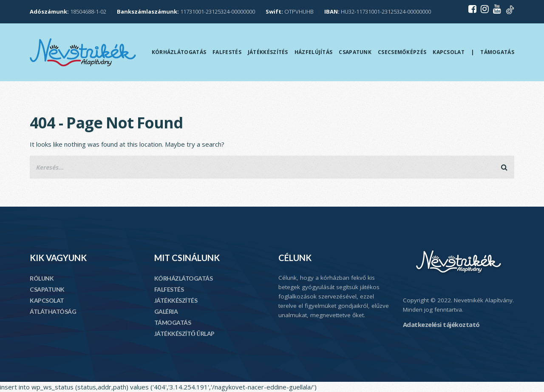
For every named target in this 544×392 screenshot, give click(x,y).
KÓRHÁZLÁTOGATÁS (184, 278)
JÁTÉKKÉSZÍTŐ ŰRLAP (184, 334)
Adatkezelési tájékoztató (441, 324)
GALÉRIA (166, 311)
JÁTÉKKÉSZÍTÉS (176, 300)
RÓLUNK (42, 278)
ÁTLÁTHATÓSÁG (53, 311)
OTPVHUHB (290, 11)
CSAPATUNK (47, 289)
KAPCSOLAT (47, 300)
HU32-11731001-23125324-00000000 (378, 11)
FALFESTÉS (169, 289)
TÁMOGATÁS (173, 322)
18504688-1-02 (68, 11)
